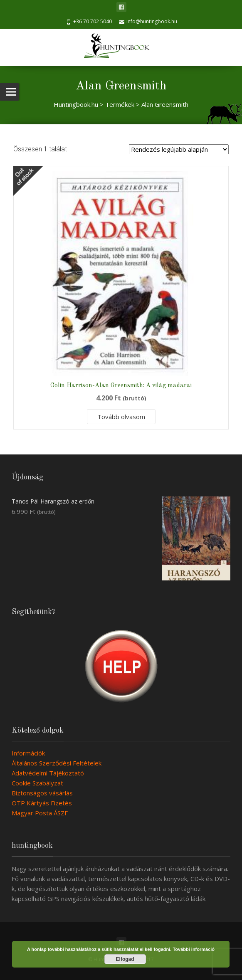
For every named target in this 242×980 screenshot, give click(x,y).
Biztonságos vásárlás (42, 793)
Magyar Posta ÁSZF (40, 813)
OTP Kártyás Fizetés (42, 803)
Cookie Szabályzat (37, 783)
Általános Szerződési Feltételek (57, 763)
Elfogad (125, 959)
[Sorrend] (179, 149)
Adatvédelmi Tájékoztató (48, 773)
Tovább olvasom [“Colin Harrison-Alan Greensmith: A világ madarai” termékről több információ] (121, 417)
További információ (194, 949)
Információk (28, 753)
